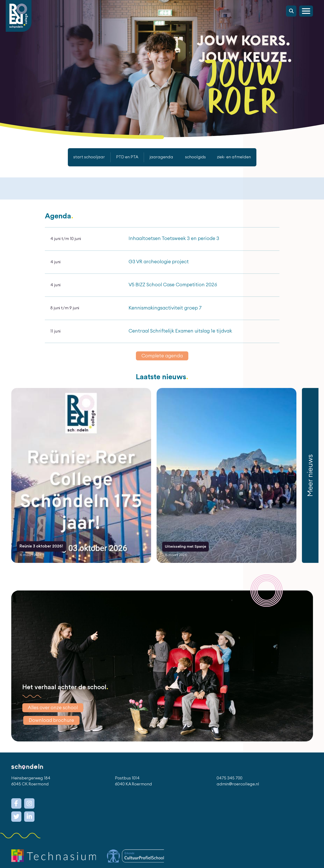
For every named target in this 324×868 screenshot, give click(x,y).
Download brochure (53, 728)
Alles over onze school (55, 714)
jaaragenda (161, 157)
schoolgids (197, 157)
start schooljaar (83, 157)
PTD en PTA (124, 157)
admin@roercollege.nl (237, 793)
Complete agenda (162, 364)
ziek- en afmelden (239, 157)
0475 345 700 (229, 786)
